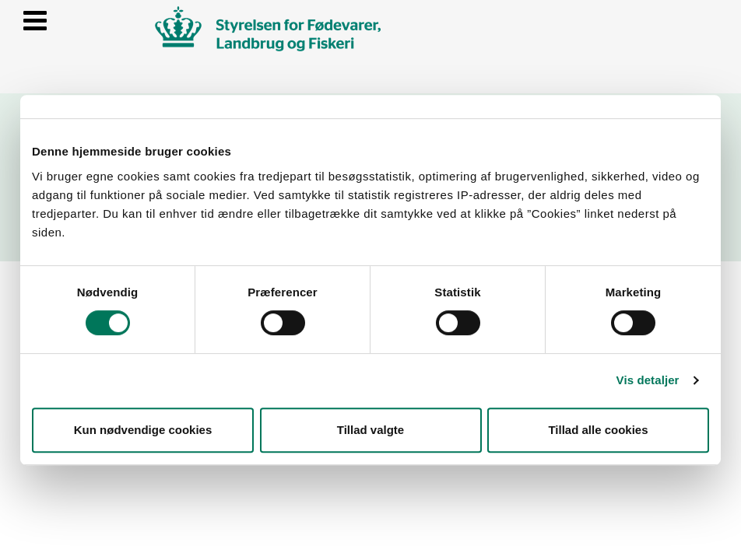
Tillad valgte (370, 430)
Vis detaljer (648, 380)
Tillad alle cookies (598, 430)
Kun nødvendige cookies (143, 430)
